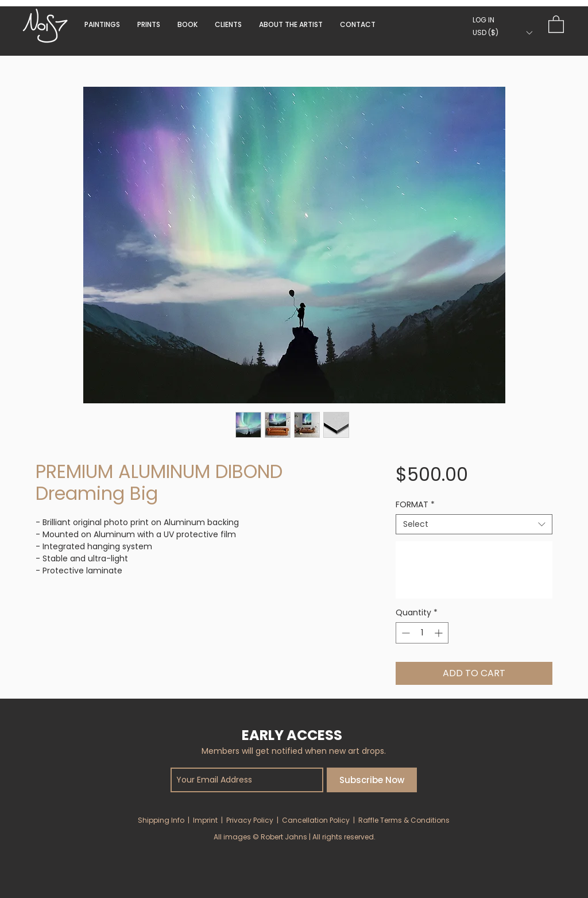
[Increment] (440, 633)
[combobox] (474, 524)
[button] (187, 24)
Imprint (205, 820)
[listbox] (502, 32)
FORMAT (415, 505)
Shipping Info (161, 820)
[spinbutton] (422, 633)
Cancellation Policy (316, 820)
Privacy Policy (250, 820)
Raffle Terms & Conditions (404, 820)
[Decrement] (405, 633)
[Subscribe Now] (372, 780)
